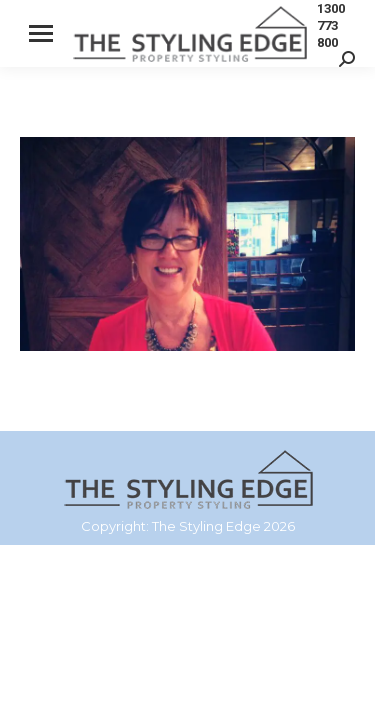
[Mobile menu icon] (41, 33)
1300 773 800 (331, 25)
